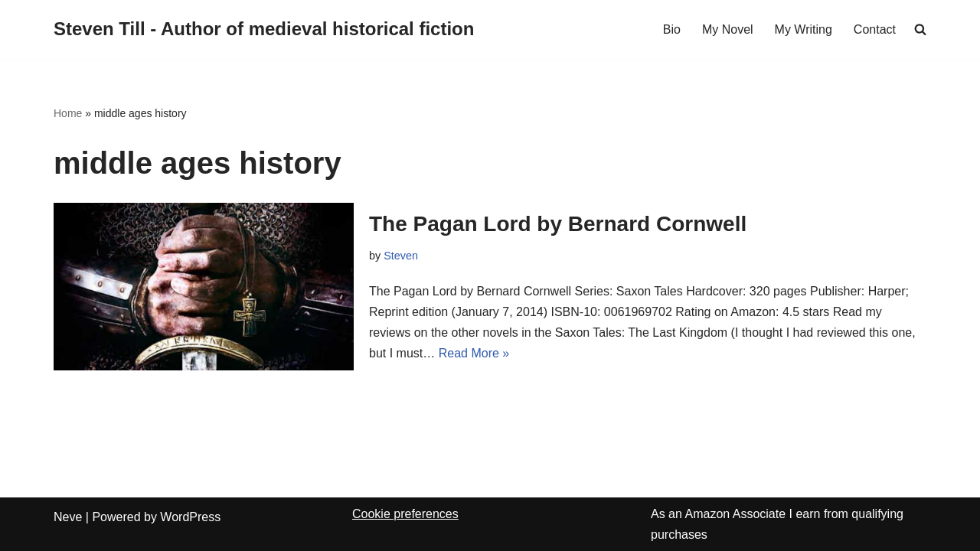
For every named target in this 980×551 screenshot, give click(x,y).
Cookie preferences (405, 514)
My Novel (728, 29)
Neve (68, 517)
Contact (875, 29)
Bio (672, 29)
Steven (401, 256)
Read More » (474, 353)
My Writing (804, 29)
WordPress (190, 517)
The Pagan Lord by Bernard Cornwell (558, 224)
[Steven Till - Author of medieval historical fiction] (264, 29)
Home (68, 113)
